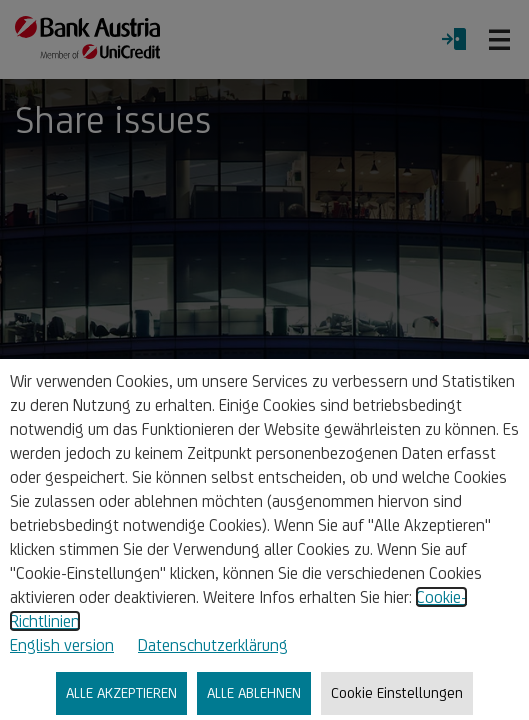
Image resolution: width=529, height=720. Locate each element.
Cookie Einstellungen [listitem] (397, 692)
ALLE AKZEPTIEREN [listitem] (121, 692)
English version (62, 645)
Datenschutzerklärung (213, 645)
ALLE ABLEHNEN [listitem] (254, 692)
